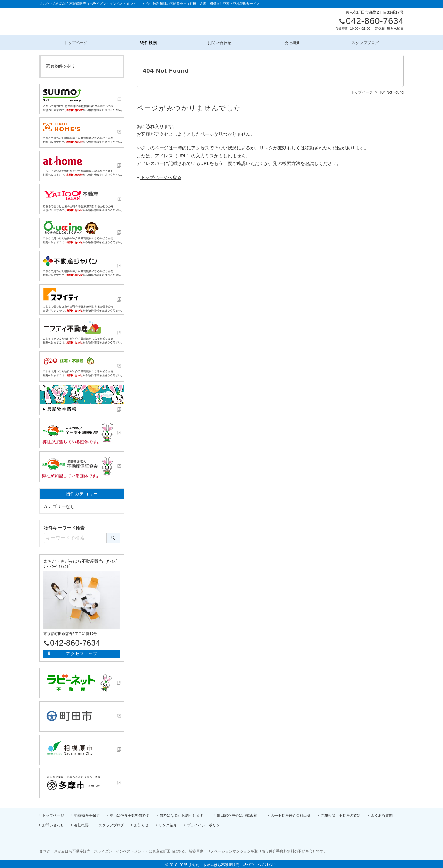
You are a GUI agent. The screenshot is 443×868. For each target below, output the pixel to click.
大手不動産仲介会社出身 (291, 814)
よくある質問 (382, 814)
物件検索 (149, 42)
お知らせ (141, 823)
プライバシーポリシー (205, 823)
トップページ (76, 42)
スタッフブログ (367, 42)
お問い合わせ (221, 42)
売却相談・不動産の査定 (341, 814)
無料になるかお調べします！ (183, 814)
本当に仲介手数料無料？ (130, 814)
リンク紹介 (168, 823)
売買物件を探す (61, 64)
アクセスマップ (82, 652)
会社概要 (294, 42)
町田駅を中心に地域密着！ (239, 814)
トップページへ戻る (161, 175)
